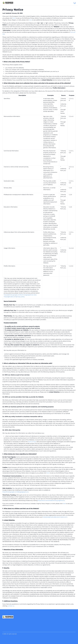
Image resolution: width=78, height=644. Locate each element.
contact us (11, 606)
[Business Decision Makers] (8, 3)
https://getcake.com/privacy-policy (14, 297)
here (14, 18)
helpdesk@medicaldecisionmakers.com (55, 517)
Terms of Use (32, 442)
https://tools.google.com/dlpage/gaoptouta (16, 492)
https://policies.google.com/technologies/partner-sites (20, 295)
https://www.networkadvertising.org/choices (51, 501)
